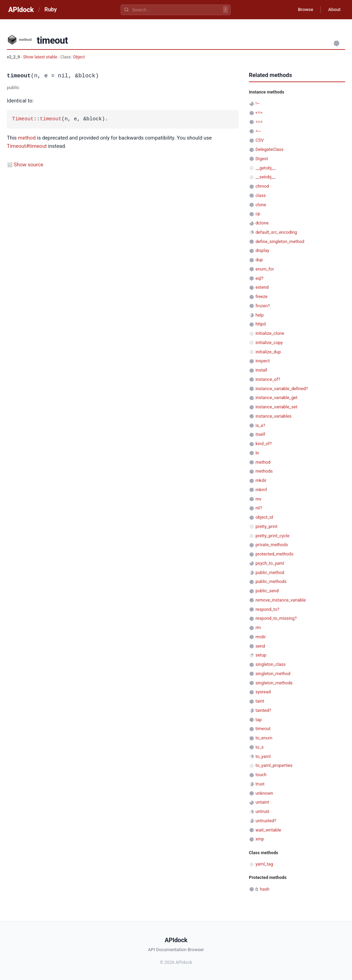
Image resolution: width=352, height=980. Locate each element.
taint (260, 701)
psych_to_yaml (270, 563)
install (261, 370)
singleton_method (273, 674)
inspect (263, 361)
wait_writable (268, 830)
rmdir (261, 637)
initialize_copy (269, 343)
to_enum (264, 738)
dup (259, 260)
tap (258, 720)
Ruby (51, 9)
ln (257, 453)
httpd (261, 324)
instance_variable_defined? (282, 389)
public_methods (271, 581)
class (261, 195)
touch (261, 775)
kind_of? (263, 444)
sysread (263, 692)
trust (260, 784)
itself (260, 434)
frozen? (263, 306)
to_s (260, 747)
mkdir (261, 480)
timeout (51, 119)
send (260, 646)
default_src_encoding (276, 232)
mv (258, 499)
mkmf (261, 490)
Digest (262, 159)
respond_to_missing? (276, 618)
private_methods (272, 545)
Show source (29, 165)
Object (79, 57)
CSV (260, 140)
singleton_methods (274, 683)
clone (261, 205)
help (260, 315)
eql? (259, 278)
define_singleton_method (280, 241)
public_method (270, 572)
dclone (262, 223)
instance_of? (268, 379)
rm (258, 627)
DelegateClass (269, 149)
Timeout (23, 119)
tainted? (263, 710)
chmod (262, 186)
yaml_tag (264, 864)
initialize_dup (268, 352)
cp (258, 214)
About (333, 10)
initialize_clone (270, 333)
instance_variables (273, 416)
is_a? (260, 425)
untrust (262, 811)
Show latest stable (41, 57)
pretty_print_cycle (272, 536)
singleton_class (271, 664)
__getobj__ (265, 168)
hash (265, 889)
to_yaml (263, 756)
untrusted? (266, 821)
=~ (258, 131)
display (262, 250)
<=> (259, 113)
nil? (259, 508)
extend (262, 287)
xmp (260, 839)
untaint (262, 802)
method (27, 138)
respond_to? (267, 609)
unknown (264, 793)
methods (264, 471)
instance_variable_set (276, 407)
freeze (261, 296)
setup (261, 655)
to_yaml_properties (274, 765)
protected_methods (274, 554)
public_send (267, 591)
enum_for (265, 269)
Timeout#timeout (27, 146)
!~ (257, 103)
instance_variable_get (276, 398)
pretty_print (266, 526)
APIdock (21, 10)
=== (259, 122)
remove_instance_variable (280, 600)
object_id (264, 517)
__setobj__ (265, 177)
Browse (302, 10)
